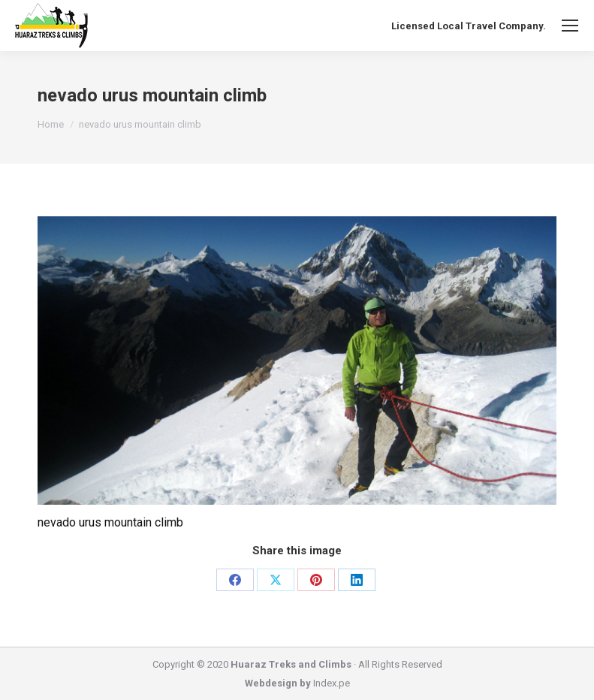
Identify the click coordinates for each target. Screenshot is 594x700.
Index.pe (332, 683)
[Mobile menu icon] (570, 26)
